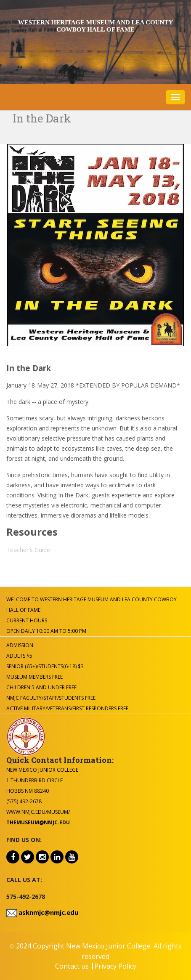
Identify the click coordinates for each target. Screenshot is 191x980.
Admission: (20, 645)
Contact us (72, 966)
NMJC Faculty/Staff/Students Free (51, 698)
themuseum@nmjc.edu (38, 822)
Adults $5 (19, 656)
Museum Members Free (34, 677)
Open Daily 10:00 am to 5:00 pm (46, 631)
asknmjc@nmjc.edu (48, 912)
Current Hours (27, 620)
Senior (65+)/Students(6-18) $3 (45, 666)
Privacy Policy (115, 966)
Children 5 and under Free (41, 687)
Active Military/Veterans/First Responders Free (67, 708)
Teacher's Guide (28, 550)
